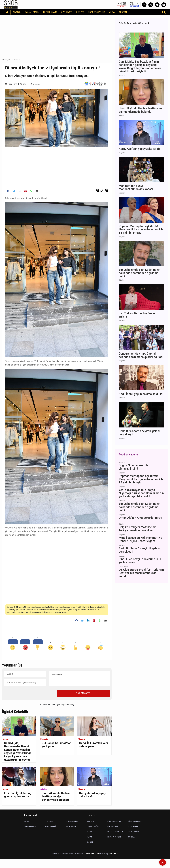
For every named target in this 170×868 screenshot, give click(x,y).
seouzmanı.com (92, 862)
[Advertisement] (57, 36)
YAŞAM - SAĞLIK (32, 12)
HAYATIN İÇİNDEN (115, 846)
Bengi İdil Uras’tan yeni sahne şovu (92, 746)
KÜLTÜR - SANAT (50, 12)
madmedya (113, 862)
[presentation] (24, 694)
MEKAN (112, 12)
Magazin (17, 59)
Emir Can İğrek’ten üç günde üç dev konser (19, 802)
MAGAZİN (17, 12)
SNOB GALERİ (51, 835)
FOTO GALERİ (134, 840)
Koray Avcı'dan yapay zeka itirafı (94, 802)
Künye (27, 830)
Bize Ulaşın (50, 830)
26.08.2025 (11, 84)
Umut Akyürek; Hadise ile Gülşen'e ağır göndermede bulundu (55, 806)
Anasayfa (6, 59)
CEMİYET (80, 12)
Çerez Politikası (31, 835)
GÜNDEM (123, 12)
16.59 (24, 84)
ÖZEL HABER (67, 12)
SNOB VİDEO (71, 835)
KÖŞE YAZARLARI (115, 830)
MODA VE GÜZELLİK (96, 12)
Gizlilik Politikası (72, 830)
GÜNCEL (90, 851)
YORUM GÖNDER (83, 694)
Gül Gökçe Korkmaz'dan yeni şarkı (54, 748)
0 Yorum (36, 84)
